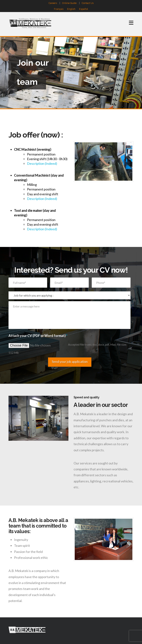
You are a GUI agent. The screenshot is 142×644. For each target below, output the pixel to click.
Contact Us (88, 3)
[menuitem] (59, 9)
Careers (53, 3)
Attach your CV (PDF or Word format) (38, 336)
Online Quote (69, 3)
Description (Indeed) (42, 163)
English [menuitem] (71, 9)
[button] (131, 19)
